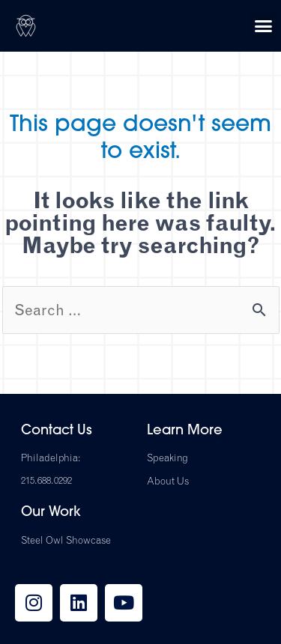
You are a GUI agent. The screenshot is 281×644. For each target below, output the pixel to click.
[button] (264, 26)
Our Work (51, 513)
